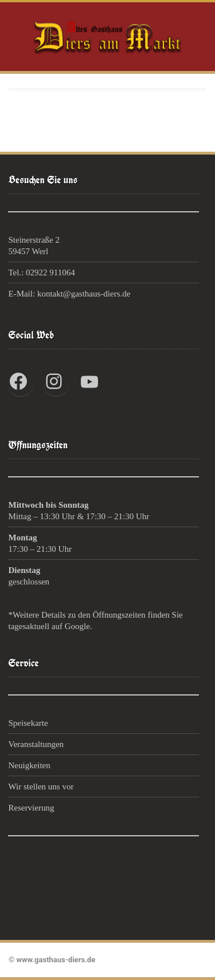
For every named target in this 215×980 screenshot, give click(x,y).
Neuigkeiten (29, 765)
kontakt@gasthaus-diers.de (84, 294)
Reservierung (31, 808)
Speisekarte (28, 723)
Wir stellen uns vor (41, 787)
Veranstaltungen (36, 744)
